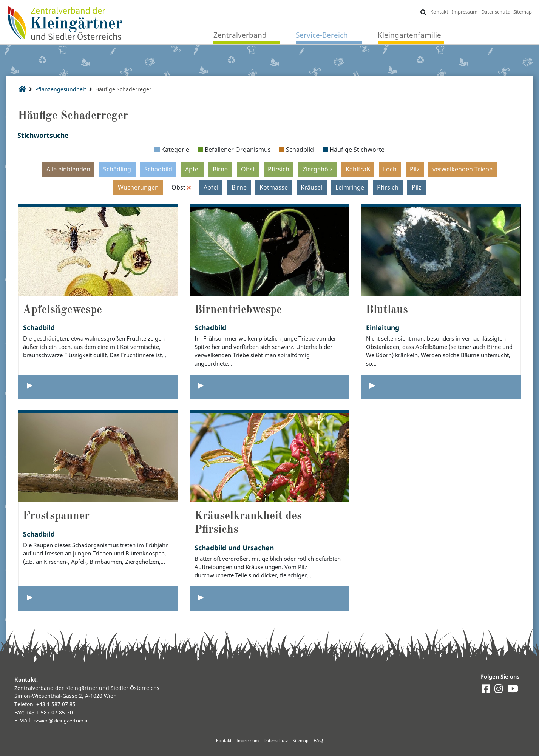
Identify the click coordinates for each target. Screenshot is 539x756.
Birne (220, 169)
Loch (390, 169)
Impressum (464, 12)
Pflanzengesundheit (65, 89)
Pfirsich (279, 169)
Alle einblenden (68, 169)
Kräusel (312, 187)
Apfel (192, 169)
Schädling (117, 169)
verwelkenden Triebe (463, 169)
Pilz (415, 169)
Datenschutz (495, 12)
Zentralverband (240, 36)
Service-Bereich (322, 36)
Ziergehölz (318, 169)
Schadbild (158, 169)
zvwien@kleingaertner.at (65, 720)
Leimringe (350, 187)
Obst (248, 169)
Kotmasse (274, 187)
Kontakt (439, 12)
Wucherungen (138, 187)
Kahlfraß (358, 169)
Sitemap (522, 12)
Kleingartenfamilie (409, 36)
